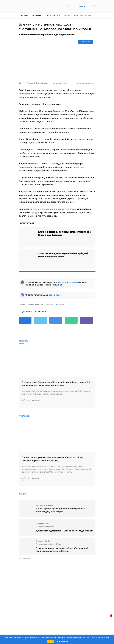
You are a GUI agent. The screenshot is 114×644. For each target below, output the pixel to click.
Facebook (73, 282)
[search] (69, 6)
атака (22, 305)
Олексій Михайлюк (37, 83)
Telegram (62, 282)
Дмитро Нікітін (43, 541)
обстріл (50, 305)
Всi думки (24, 558)
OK (50, 641)
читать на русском (85, 83)
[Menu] (94, 6)
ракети (61, 305)
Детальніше (33, 400)
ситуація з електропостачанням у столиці (53, 209)
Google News (55, 295)
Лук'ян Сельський (44, 505)
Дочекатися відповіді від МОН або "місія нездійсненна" (64, 531)
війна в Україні (36, 305)
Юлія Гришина (43, 524)
